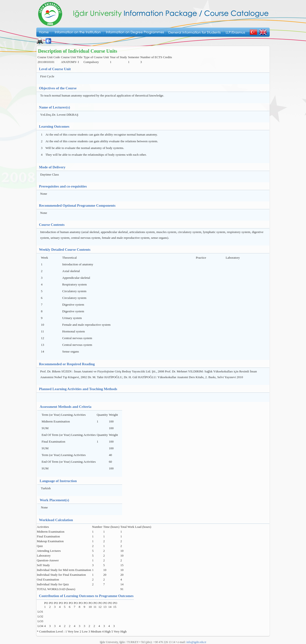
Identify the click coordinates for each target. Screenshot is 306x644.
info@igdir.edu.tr (196, 642)
